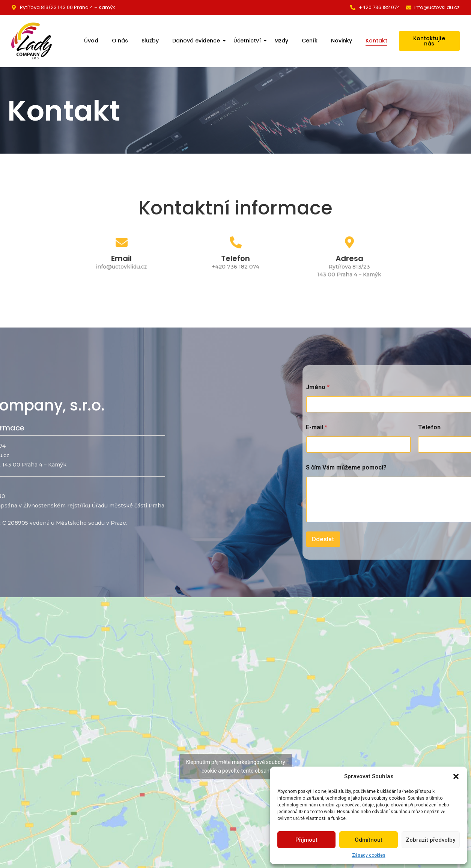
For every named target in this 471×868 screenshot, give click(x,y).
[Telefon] (235, 245)
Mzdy (281, 41)
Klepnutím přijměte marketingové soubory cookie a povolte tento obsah (236, 766)
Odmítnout (369, 840)
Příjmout (306, 840)
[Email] (121, 245)
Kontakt (376, 41)
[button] (456, 776)
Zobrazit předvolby (430, 840)
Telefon (235, 258)
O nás (120, 41)
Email (122, 258)
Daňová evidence (197, 41)
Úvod (91, 41)
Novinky (342, 41)
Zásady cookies (369, 855)
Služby (150, 41)
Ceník (310, 41)
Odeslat (438, 539)
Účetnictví (248, 41)
